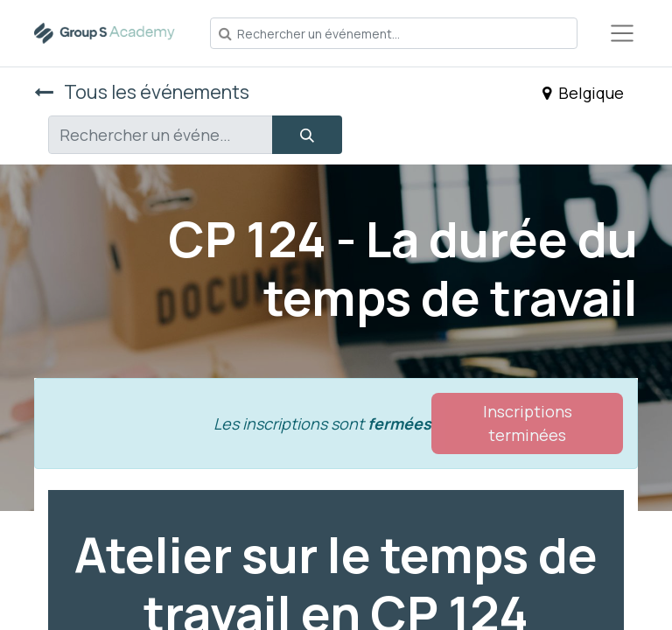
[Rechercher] (307, 135)
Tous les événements (142, 92)
